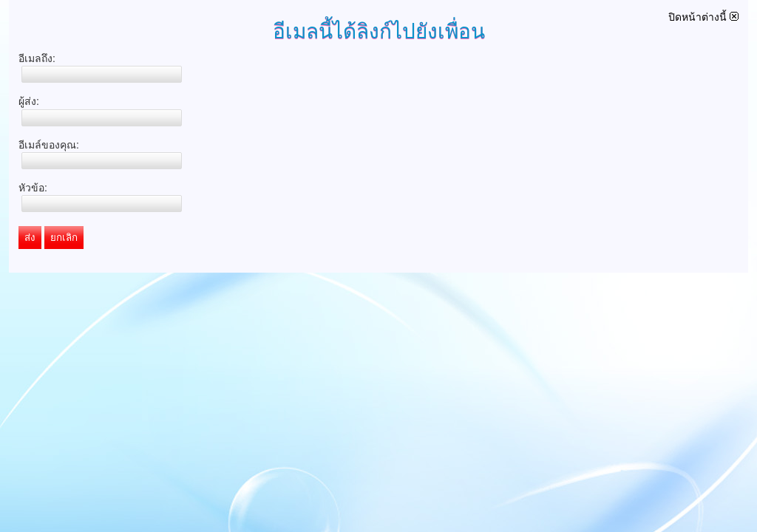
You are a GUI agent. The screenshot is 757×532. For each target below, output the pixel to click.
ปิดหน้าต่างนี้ (703, 17)
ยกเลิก (64, 238)
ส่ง (30, 238)
